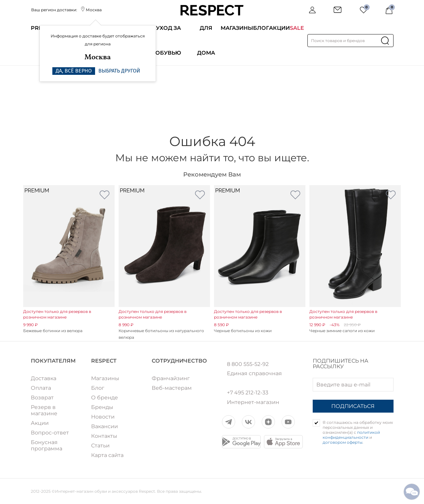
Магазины (237, 28)
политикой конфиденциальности (351, 435)
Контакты (104, 436)
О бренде (105, 398)
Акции (279, 28)
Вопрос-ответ (50, 433)
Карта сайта (107, 455)
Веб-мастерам (172, 388)
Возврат (42, 398)
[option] (69, 259)
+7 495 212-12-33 (248, 393)
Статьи (100, 446)
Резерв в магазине (44, 410)
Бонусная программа (47, 445)
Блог (261, 28)
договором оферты (343, 442)
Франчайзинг (171, 378)
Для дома (206, 40)
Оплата (41, 388)
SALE (297, 28)
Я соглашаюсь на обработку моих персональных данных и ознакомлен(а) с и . (358, 432)
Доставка (44, 378)
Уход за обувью (168, 40)
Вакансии (105, 426)
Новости (103, 417)
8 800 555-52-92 (248, 364)
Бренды (102, 407)
